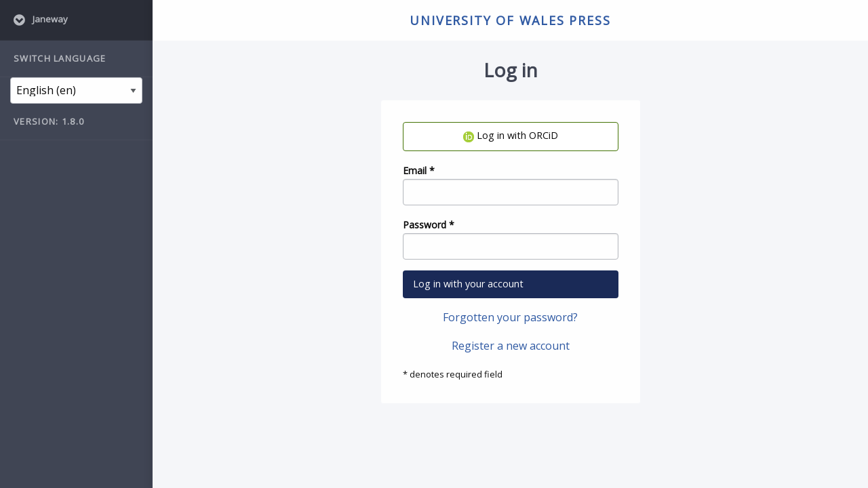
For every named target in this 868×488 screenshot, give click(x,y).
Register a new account (511, 346)
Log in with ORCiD (511, 135)
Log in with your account (468, 284)
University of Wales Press (510, 20)
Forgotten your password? (510, 317)
